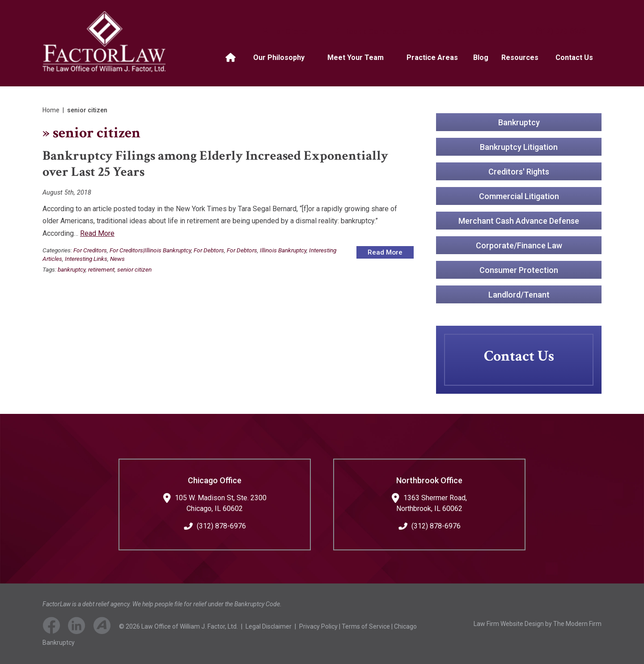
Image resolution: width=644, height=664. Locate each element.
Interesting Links (86, 259)
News (117, 259)
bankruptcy (72, 269)
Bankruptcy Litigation (519, 147)
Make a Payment (472, 32)
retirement (101, 269)
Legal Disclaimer (269, 626)
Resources (520, 57)
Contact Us (574, 57)
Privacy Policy (318, 626)
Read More (97, 233)
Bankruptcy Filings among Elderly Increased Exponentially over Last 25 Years (215, 164)
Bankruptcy (519, 122)
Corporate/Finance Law (519, 245)
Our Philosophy (279, 57)
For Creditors (90, 250)
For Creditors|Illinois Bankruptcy (150, 250)
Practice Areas (432, 57)
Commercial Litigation (519, 196)
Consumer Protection (519, 270)
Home (232, 58)
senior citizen (134, 269)
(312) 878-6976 (561, 31)
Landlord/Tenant (519, 294)
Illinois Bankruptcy (283, 250)
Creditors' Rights (519, 171)
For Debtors (209, 250)
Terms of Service (366, 626)
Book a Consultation (377, 32)
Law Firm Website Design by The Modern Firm (538, 624)
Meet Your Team (356, 57)
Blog (481, 57)
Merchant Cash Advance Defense (519, 220)
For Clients (289, 32)
